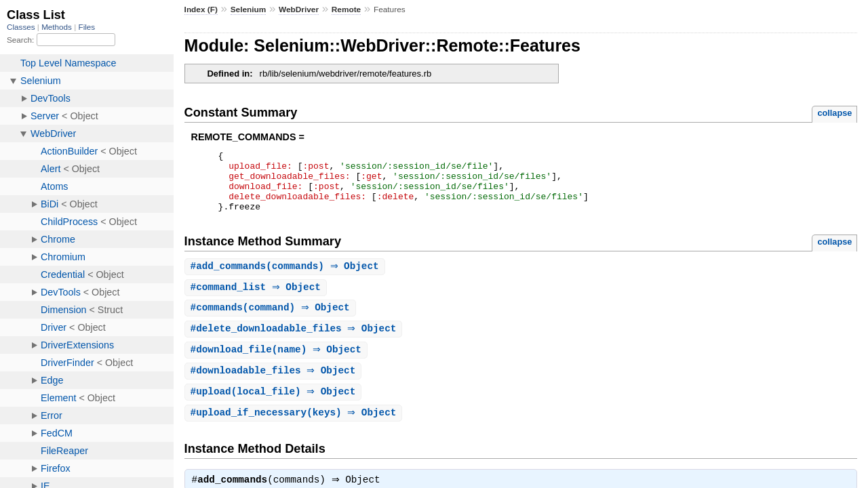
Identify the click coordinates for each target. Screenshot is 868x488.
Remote (346, 9)
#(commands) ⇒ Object (287, 279)
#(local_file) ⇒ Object (275, 408)
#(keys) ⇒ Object (295, 430)
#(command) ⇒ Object (272, 322)
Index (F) (201, 9)
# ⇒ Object (257, 301)
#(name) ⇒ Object (278, 365)
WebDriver (299, 9)
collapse (834, 113)
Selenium (249, 9)
